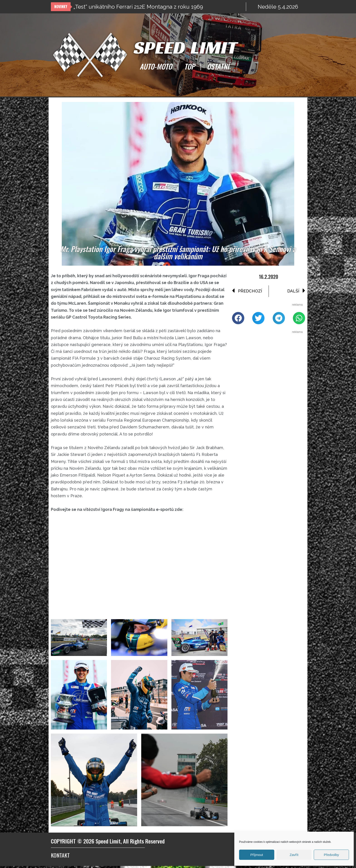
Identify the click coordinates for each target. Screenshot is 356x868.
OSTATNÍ (218, 66)
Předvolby (331, 855)
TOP (189, 66)
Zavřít (294, 855)
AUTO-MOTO (156, 66)
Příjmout (257, 855)
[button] (238, 319)
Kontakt (60, 857)
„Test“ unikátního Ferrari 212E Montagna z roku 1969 (138, 7)
